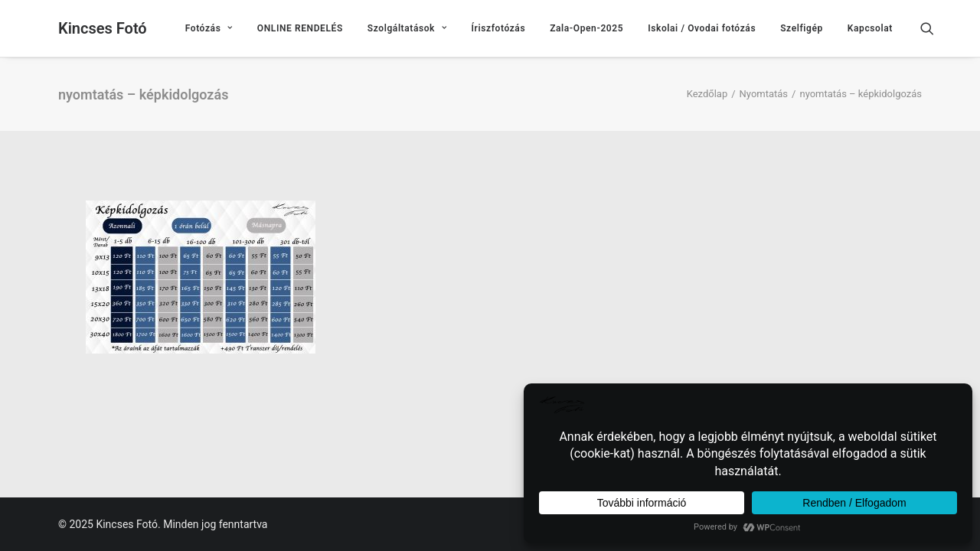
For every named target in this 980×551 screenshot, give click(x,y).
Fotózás (209, 28)
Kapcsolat (870, 28)
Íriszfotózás (499, 28)
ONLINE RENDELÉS (300, 28)
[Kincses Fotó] (103, 28)
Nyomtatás (764, 94)
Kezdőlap (707, 94)
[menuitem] (209, 28)
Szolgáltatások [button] (407, 28)
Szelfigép (802, 28)
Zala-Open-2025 (586, 28)
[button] (934, 28)
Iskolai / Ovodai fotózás (702, 28)
